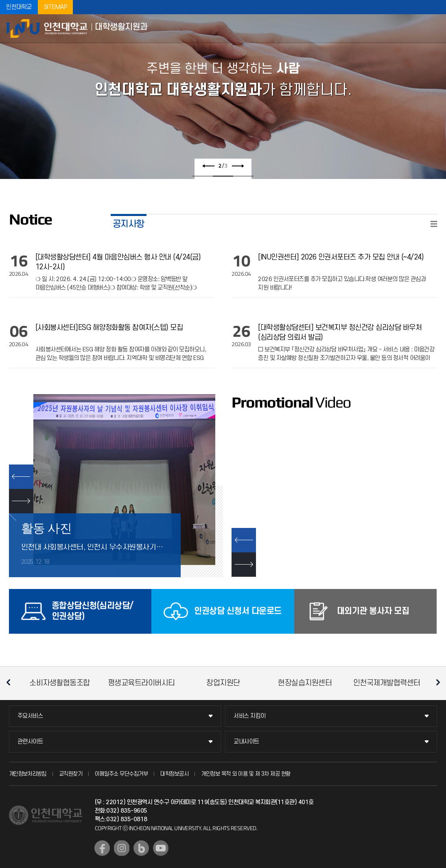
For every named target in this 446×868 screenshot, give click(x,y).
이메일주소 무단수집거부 (121, 774)
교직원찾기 (71, 774)
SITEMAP (56, 7)
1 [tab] (203, 176)
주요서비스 (30, 716)
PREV (21, 477)
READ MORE (434, 224)
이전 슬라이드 (208, 166)
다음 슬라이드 (238, 166)
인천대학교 (19, 7)
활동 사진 (47, 528)
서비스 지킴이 (250, 716)
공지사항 (129, 224)
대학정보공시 (174, 774)
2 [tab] (223, 176)
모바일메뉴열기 (434, 28)
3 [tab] (243, 176)
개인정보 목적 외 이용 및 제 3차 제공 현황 (246, 774)
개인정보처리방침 (28, 774)
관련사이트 (30, 742)
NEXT (21, 501)
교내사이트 (246, 742)
